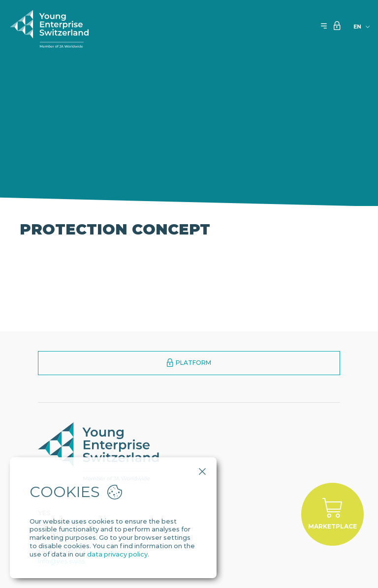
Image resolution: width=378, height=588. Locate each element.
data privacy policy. (118, 554)
